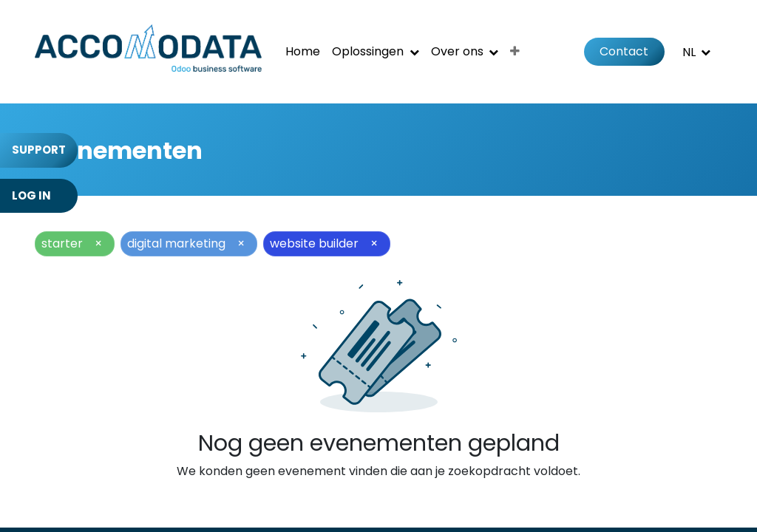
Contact (624, 51)
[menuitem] (303, 52)
